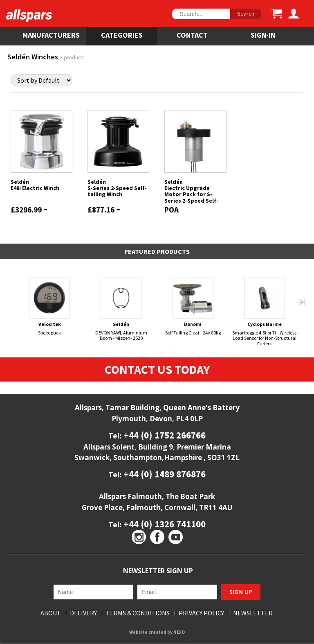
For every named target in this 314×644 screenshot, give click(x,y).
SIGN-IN (263, 35)
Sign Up (241, 592)
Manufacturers (51, 35)
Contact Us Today (157, 370)
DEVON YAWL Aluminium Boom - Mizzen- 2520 (121, 309)
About (51, 613)
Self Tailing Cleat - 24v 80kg (193, 307)
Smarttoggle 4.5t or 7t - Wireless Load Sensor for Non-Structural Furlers (265, 312)
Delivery (83, 613)
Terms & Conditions (138, 613)
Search (246, 14)
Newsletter (253, 613)
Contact (192, 35)
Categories (122, 35)
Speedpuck (50, 307)
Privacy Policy (201, 613)
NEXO (179, 632)
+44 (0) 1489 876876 (164, 474)
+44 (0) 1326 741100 (164, 524)
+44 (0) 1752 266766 (164, 435)
